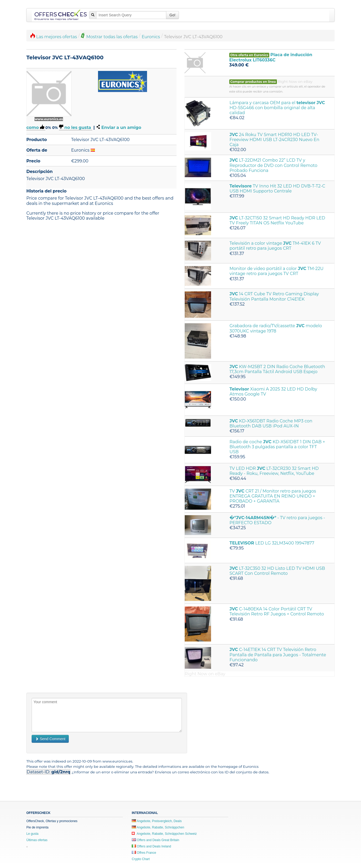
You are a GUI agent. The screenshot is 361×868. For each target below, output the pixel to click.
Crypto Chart (141, 859)
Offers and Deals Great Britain (155, 840)
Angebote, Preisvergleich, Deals (157, 821)
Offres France (144, 853)
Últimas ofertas (37, 840)
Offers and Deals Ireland (151, 846)
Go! (172, 15)
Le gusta (32, 834)
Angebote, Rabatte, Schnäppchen (158, 827)
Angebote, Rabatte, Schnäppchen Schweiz (164, 834)
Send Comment (50, 739)
